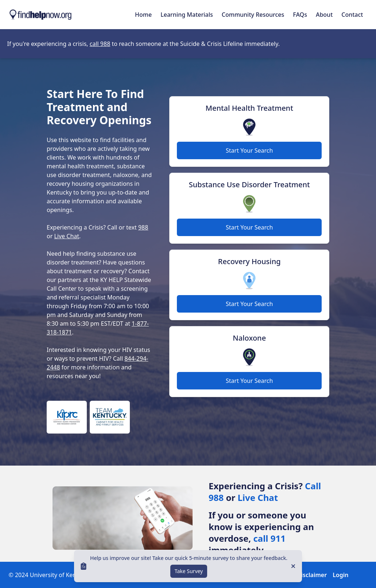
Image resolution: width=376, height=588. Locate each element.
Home (143, 15)
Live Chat (67, 236)
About (324, 15)
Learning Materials (187, 15)
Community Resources (253, 15)
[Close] (293, 566)
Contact (352, 15)
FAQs (300, 15)
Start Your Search (249, 150)
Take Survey (189, 571)
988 (143, 227)
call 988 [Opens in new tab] (100, 44)
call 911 (269, 538)
